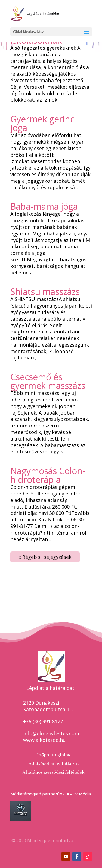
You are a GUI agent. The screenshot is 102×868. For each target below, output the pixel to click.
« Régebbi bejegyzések (45, 557)
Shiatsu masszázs (45, 292)
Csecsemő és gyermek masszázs (48, 381)
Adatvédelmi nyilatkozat (54, 764)
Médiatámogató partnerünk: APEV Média (51, 794)
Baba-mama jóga (44, 206)
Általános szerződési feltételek (53, 773)
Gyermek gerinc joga (42, 123)
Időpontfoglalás (53, 755)
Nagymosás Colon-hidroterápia (48, 475)
